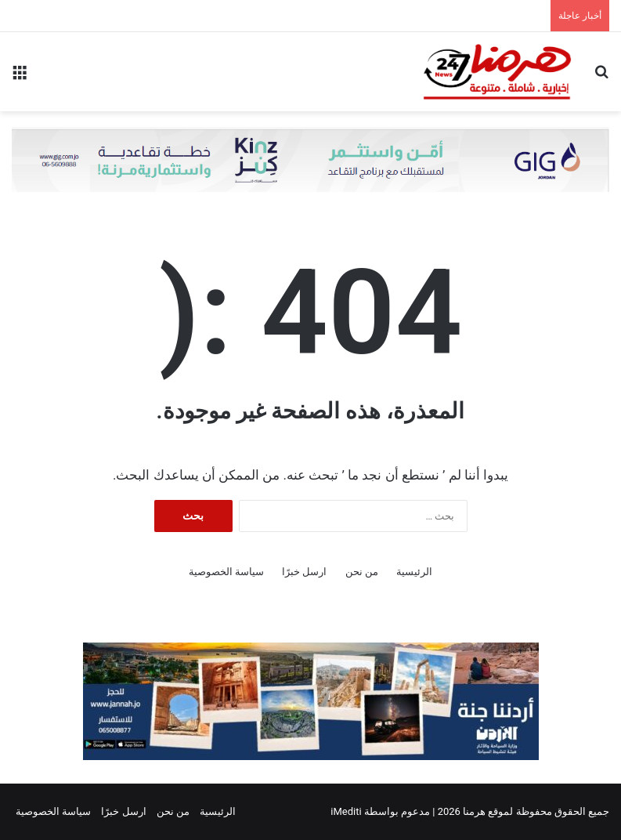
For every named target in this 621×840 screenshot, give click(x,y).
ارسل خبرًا (304, 572)
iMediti (346, 811)
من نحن (362, 572)
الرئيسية (414, 572)
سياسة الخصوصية (226, 572)
